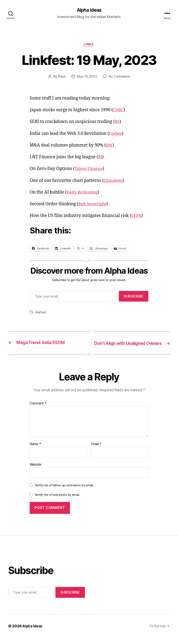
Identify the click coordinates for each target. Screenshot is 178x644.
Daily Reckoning (83, 193)
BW (109, 146)
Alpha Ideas (89, 10)
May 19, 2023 (87, 77)
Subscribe (134, 297)
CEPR (136, 216)
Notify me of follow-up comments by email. (64, 492)
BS (117, 122)
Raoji (61, 77)
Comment (38, 410)
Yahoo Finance (90, 169)
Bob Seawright (93, 205)
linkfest (41, 313)
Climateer (114, 181)
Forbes (116, 134)
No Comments (120, 77)
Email (96, 450)
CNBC (119, 111)
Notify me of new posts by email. (57, 501)
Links (89, 45)
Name (35, 450)
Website (35, 471)
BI (100, 158)
